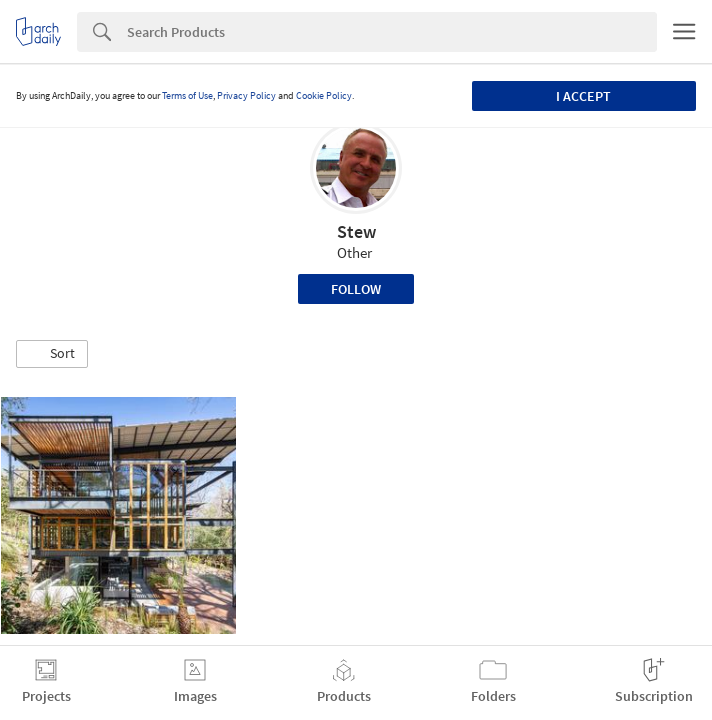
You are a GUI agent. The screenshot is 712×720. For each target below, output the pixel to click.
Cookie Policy (324, 95)
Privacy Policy (246, 95)
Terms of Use (187, 95)
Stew (356, 231)
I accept (583, 96)
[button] (52, 354)
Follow (356, 289)
